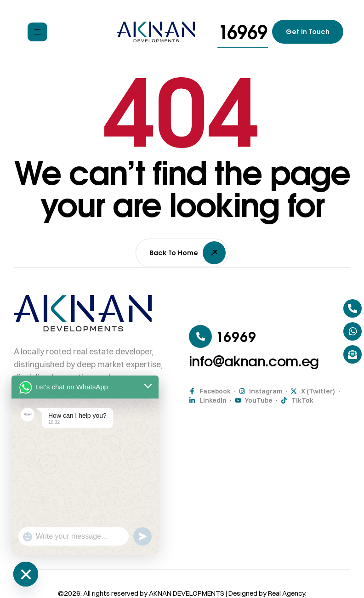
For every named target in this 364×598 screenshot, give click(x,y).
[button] (243, 32)
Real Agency (287, 593)
